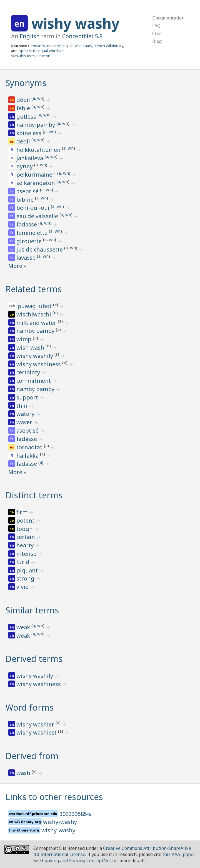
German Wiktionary (44, 46)
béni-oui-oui (34, 208)
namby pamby (36, 331)
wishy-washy (60, 822)
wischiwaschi (34, 314)
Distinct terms (34, 495)
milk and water (37, 323)
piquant (28, 570)
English (30, 36)
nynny (25, 166)
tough (25, 529)
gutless (27, 117)
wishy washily (35, 356)
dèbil (24, 100)
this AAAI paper (178, 854)
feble (24, 108)
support (28, 397)
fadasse (27, 224)
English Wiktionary (77, 46)
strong (26, 578)
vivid (23, 587)
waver (25, 422)
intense (27, 554)
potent (26, 520)
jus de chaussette (40, 249)
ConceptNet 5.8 (82, 36)
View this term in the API (31, 56)
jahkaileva (30, 158)
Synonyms (26, 83)
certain (26, 537)
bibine (26, 200)
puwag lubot (35, 306)
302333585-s (76, 814)
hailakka (28, 456)
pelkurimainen (37, 175)
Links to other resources (54, 797)
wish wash (31, 348)
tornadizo (30, 447)
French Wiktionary (108, 46)
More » (17, 266)
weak (24, 627)
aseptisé (28, 191)
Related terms (34, 289)
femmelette (33, 233)
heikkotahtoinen (39, 150)
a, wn (38, 98)
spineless (30, 133)
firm (23, 512)
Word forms (30, 707)
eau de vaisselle (38, 216)
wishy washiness (39, 364)
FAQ (156, 26)
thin (23, 406)
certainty (29, 372)
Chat (157, 33)
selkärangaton (36, 183)
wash (24, 773)
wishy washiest (37, 732)
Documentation (168, 18)
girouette (30, 241)
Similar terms (32, 610)
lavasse (27, 258)
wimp (25, 339)
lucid (24, 562)
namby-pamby (36, 125)
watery (26, 414)
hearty (26, 545)
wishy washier (36, 724)
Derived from (32, 756)
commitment (34, 381)
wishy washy (75, 23)
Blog (157, 41)
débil (24, 141)
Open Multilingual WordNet (41, 51)
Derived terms (34, 659)
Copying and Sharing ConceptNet (77, 860)
